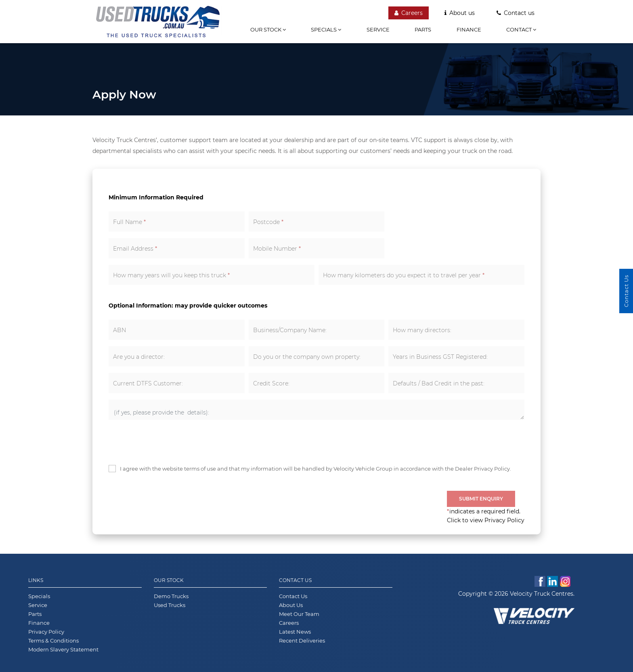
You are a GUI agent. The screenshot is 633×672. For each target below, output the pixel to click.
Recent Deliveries (302, 641)
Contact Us (295, 580)
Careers (409, 13)
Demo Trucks (171, 596)
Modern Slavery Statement (63, 649)
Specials (326, 29)
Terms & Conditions (53, 641)
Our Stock (169, 580)
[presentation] (170, 442)
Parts (423, 29)
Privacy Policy (46, 632)
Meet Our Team (299, 614)
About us (460, 13)
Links (36, 580)
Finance (469, 29)
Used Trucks (170, 605)
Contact (521, 29)
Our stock (268, 29)
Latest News (295, 632)
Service (378, 29)
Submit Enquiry (481, 499)
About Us (291, 605)
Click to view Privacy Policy (486, 520)
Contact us (516, 13)
